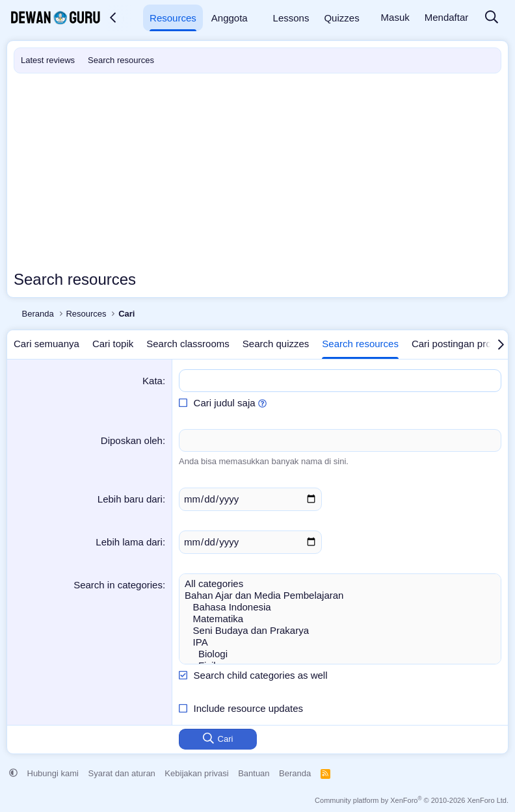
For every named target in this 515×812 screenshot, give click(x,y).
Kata (152, 381)
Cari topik (113, 344)
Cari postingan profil (455, 344)
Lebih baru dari (130, 499)
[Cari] (492, 18)
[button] (133, 18)
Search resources (121, 60)
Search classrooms (188, 344)
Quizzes (341, 18)
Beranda (295, 773)
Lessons (291, 18)
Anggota (230, 18)
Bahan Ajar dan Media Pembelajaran (340, 596)
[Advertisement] (257, 171)
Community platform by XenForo (412, 800)
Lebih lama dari (129, 542)
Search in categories (118, 585)
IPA (340, 642)
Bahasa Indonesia (340, 607)
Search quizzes (276, 344)
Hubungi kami (53, 773)
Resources (173, 18)
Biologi (340, 654)
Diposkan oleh (132, 440)
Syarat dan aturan (122, 773)
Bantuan (254, 773)
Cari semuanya (46, 344)
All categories (340, 584)
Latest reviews (48, 60)
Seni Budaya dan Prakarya (340, 631)
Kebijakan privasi (196, 773)
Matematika (340, 619)
